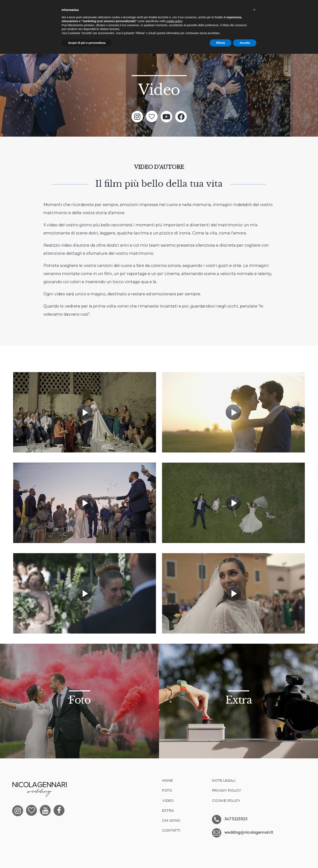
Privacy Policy (226, 791)
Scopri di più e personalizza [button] (87, 43)
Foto (167, 791)
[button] (254, 10)
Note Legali (224, 781)
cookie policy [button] (174, 21)
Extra (168, 811)
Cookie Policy (226, 801)
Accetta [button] (245, 43)
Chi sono (171, 821)
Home (167, 781)
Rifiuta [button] (221, 43)
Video (168, 801)
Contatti (171, 831)
